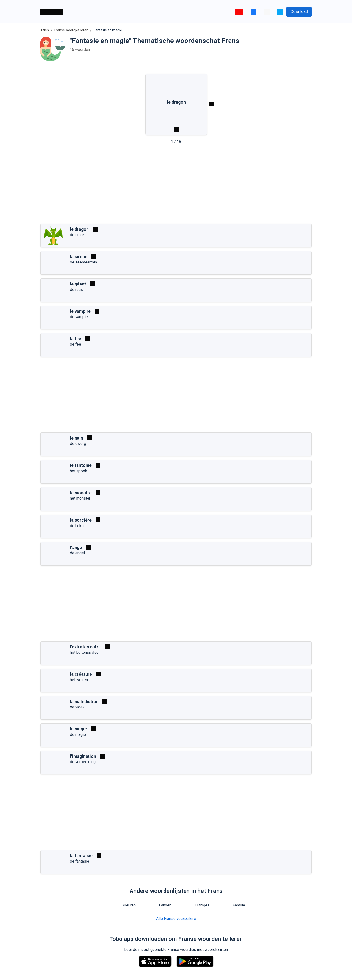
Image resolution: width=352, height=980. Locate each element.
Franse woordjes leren (71, 30)
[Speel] (95, 229)
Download (299, 12)
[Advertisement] (176, 186)
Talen (45, 30)
